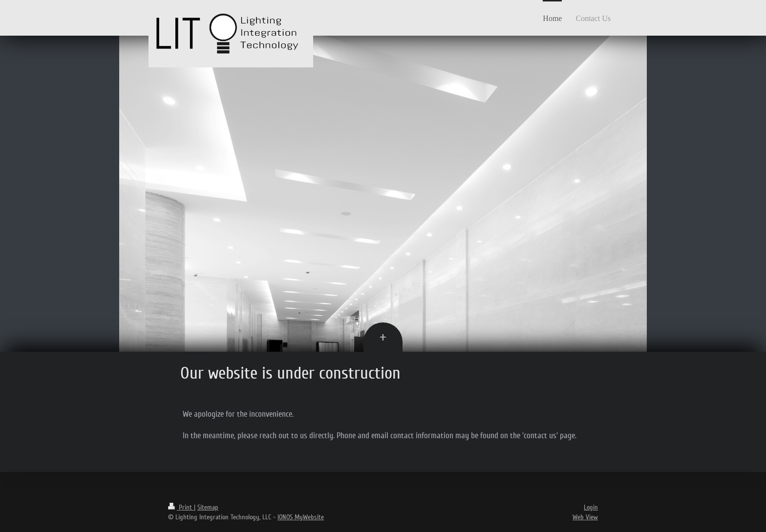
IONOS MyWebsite (301, 517)
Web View (585, 517)
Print (181, 507)
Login (591, 507)
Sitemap (208, 507)
